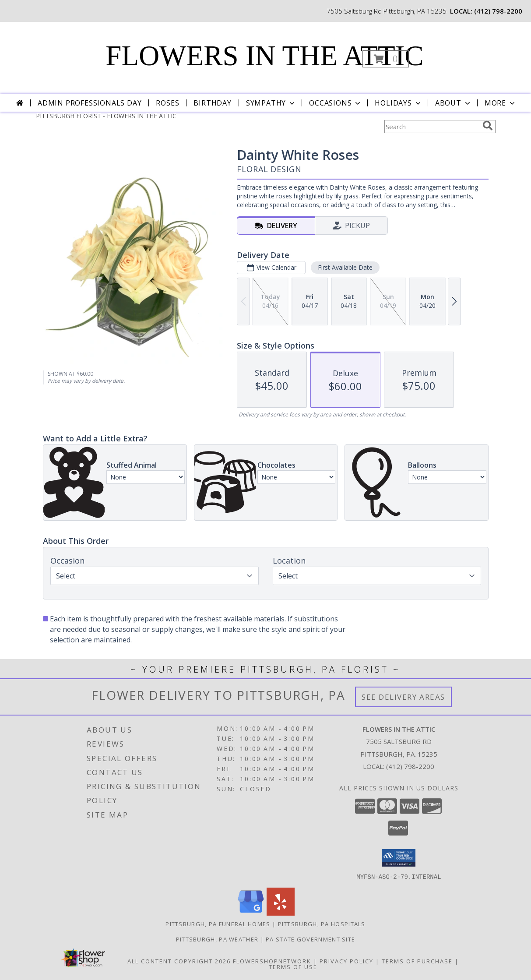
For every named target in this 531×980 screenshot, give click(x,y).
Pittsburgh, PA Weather (217, 939)
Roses (167, 103)
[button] (386, 59)
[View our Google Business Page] (251, 913)
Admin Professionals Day (90, 103)
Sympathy (271, 103)
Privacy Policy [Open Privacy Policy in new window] (346, 961)
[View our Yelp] (281, 913)
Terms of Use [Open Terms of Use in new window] (293, 966)
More (501, 103)
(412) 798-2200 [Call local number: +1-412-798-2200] (498, 11)
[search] (488, 126)
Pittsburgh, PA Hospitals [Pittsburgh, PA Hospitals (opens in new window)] (322, 924)
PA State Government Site (310, 939)
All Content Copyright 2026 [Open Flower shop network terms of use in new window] (179, 961)
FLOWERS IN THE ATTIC (264, 56)
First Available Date (345, 267)
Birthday (212, 103)
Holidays (398, 103)
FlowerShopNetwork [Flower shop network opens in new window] (272, 961)
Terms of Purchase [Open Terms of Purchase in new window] (417, 961)
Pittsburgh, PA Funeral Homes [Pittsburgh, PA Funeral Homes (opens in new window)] (218, 924)
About (454, 103)
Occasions (336, 103)
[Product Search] (432, 127)
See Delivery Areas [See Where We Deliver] (403, 697)
